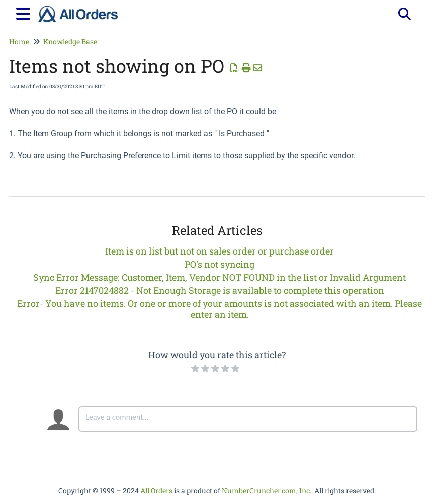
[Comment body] (248, 419)
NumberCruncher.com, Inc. (267, 491)
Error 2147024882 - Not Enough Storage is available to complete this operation (220, 290)
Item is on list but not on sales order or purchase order (220, 251)
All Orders (156, 491)
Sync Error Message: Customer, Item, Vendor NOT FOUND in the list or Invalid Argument (220, 277)
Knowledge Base (70, 41)
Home (19, 41)
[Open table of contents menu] (25, 12)
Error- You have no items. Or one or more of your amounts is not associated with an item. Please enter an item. (220, 309)
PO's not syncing (220, 264)
